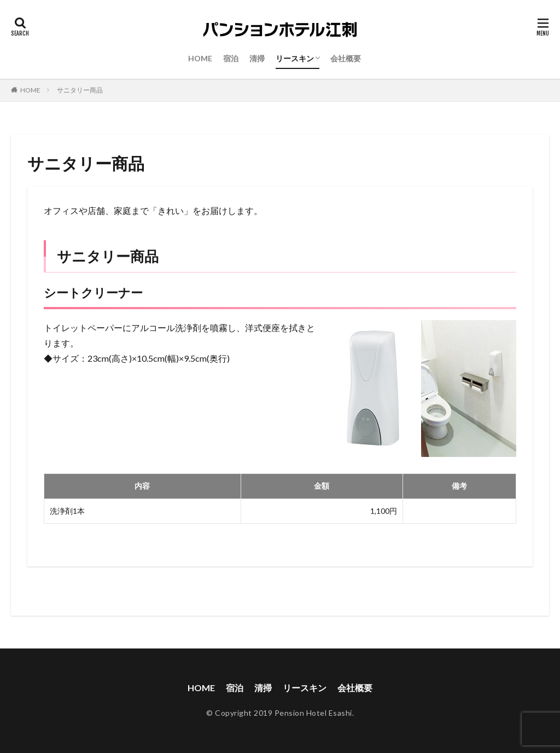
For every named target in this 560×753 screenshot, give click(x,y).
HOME (200, 58)
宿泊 (231, 58)
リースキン (295, 58)
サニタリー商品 (80, 90)
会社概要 (346, 58)
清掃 (257, 58)
